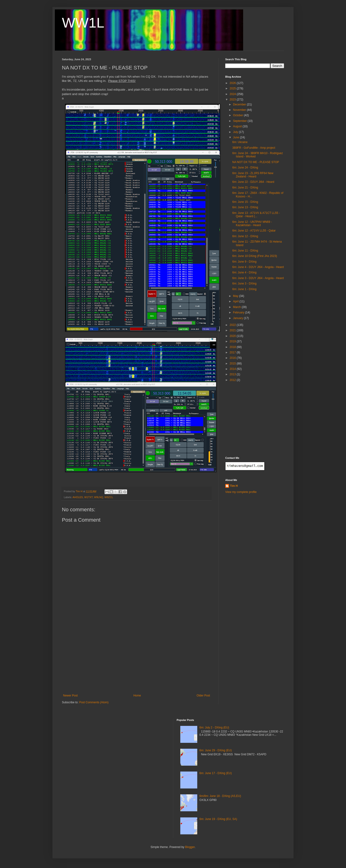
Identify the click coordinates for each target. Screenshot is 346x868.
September (240, 121)
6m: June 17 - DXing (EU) (215, 773)
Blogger (190, 847)
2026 (233, 83)
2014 (233, 369)
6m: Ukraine (240, 142)
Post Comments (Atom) (94, 702)
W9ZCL (109, 497)
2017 (233, 352)
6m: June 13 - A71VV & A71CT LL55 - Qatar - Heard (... (256, 215)
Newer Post (70, 696)
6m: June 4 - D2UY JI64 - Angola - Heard (258, 267)
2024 (233, 94)
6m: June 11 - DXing (245, 251)
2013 (233, 374)
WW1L (83, 23)
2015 (233, 364)
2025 (233, 88)
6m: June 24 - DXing (245, 168)
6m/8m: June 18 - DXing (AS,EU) (220, 796)
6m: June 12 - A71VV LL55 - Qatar (254, 231)
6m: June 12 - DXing (245, 236)
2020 (233, 336)
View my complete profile (241, 492)
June (236, 137)
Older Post (203, 696)
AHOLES (78, 497)
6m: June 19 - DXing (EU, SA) (218, 819)
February (239, 312)
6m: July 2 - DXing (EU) (214, 728)
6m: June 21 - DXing (245, 188)
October (238, 115)
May (236, 296)
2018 (233, 347)
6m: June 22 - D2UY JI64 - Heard (253, 182)
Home (137, 696)
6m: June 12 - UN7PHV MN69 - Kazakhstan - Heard (252, 224)
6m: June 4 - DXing (244, 272)
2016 (233, 358)
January (238, 318)
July (236, 132)
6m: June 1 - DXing (244, 289)
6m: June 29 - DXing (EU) (215, 750)
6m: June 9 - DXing (244, 262)
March (237, 307)
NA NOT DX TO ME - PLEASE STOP (256, 162)
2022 (233, 325)
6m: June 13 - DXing (245, 207)
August (238, 126)
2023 (233, 100)
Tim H (234, 486)
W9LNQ (98, 497)
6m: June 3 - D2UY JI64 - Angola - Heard (258, 278)
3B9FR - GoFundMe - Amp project (254, 148)
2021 (233, 330)
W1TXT (88, 497)
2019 (233, 341)
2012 (233, 380)
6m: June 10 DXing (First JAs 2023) (255, 256)
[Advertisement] (137, 659)
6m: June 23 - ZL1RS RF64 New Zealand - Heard (253, 175)
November (240, 110)
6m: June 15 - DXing (245, 202)
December (240, 104)
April (236, 301)
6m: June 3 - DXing (244, 284)
